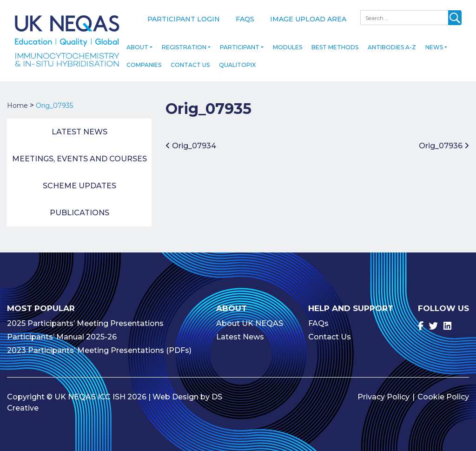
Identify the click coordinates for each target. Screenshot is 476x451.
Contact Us (190, 63)
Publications (79, 210)
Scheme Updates (79, 183)
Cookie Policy (443, 394)
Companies (144, 63)
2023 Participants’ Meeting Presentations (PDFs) (99, 348)
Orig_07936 (444, 143)
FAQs (245, 19)
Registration (184, 45)
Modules (288, 45)
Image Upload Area (308, 19)
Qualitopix (237, 63)
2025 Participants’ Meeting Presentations (85, 321)
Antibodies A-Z (392, 45)
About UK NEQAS (250, 321)
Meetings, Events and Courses (79, 156)
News (434, 45)
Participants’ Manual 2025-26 (62, 334)
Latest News (79, 129)
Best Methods (335, 45)
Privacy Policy (383, 394)
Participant (240, 45)
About (137, 45)
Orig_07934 (191, 143)
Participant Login (184, 19)
